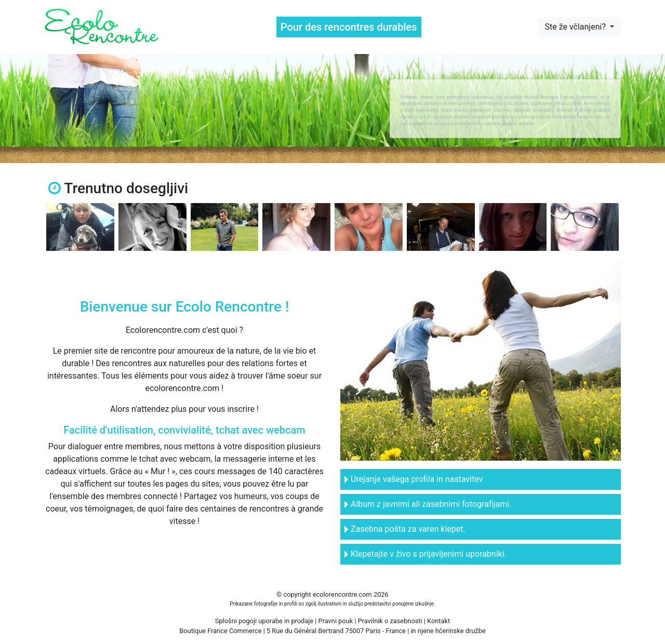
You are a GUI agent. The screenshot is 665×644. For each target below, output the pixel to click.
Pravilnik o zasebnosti (390, 621)
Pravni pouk (336, 621)
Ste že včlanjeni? (576, 27)
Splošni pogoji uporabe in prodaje (264, 621)
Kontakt (438, 621)
